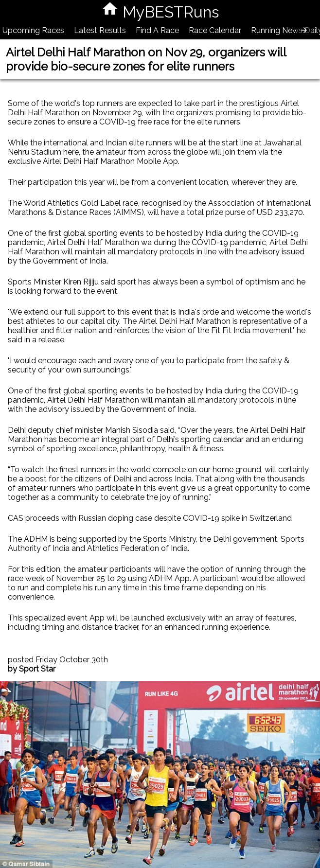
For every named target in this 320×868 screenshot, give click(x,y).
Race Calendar (215, 30)
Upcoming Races (33, 30)
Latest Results (100, 30)
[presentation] (304, 30)
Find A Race (157, 30)
